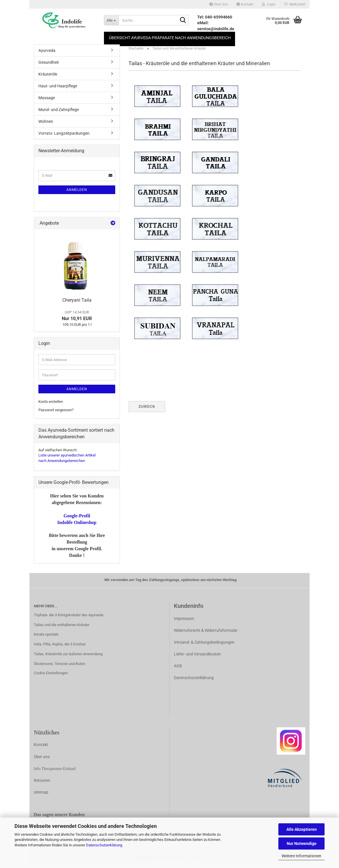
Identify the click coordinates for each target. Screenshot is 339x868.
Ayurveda (47, 54)
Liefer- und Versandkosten (197, 657)
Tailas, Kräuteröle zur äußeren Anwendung (68, 657)
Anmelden (77, 193)
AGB (178, 669)
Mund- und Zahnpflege (59, 113)
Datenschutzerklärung (104, 845)
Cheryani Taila (77, 303)
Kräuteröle (48, 77)
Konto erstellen (51, 405)
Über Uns (219, 4)
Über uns (42, 760)
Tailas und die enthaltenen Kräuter (62, 628)
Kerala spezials (46, 638)
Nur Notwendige (302, 843)
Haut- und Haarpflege (58, 89)
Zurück (147, 410)
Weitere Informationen (301, 856)
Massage (47, 101)
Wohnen (46, 125)
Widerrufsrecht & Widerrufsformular (206, 634)
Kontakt (245, 4)
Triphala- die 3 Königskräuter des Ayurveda (69, 618)
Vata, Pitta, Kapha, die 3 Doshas (60, 648)
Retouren (42, 784)
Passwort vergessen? (56, 413)
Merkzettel (295, 4)
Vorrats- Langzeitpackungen (64, 136)
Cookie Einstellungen (51, 676)
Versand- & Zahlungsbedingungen (204, 645)
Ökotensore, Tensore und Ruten (59, 667)
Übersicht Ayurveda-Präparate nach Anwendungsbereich (170, 38)
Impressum (184, 622)
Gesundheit (49, 65)
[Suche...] (111, 20)
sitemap (41, 796)
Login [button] (269, 4)
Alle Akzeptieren (302, 829)
